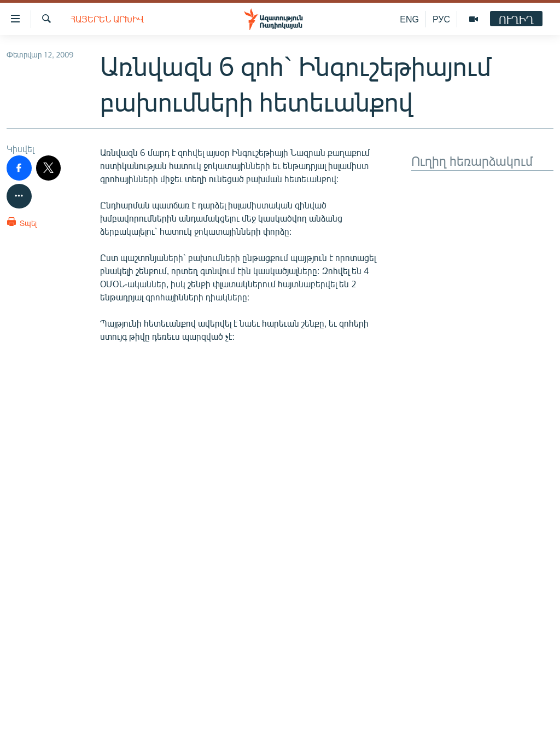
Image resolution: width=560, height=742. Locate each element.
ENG (409, 19)
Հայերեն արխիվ (107, 19)
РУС (441, 19)
